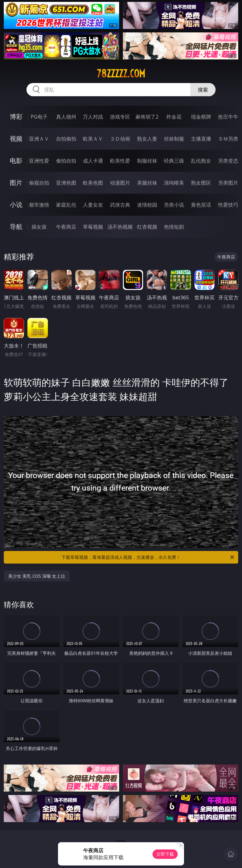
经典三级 (174, 161)
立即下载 (165, 854)
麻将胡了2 (147, 117)
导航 (16, 227)
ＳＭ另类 (228, 139)
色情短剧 (174, 227)
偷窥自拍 (39, 183)
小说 (16, 205)
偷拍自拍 (66, 161)
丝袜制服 (174, 139)
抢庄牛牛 (228, 117)
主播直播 (201, 139)
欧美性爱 (120, 161)
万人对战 (93, 117)
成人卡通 (93, 161)
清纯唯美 (174, 183)
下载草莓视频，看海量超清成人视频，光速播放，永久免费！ (148, 557)
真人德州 (66, 117)
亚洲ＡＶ (39, 139)
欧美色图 (93, 183)
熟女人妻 (147, 139)
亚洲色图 (66, 183)
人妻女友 (93, 205)
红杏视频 (147, 227)
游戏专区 (120, 117)
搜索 (203, 90)
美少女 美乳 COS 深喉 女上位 (37, 576)
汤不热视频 (120, 227)
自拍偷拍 (66, 139)
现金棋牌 (201, 117)
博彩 (16, 117)
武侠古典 (120, 205)
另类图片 (228, 183)
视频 (16, 139)
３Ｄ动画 (120, 139)
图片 (16, 183)
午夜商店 (66, 227)
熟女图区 (201, 183)
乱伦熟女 (201, 161)
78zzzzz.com (121, 74)
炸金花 (174, 117)
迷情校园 (147, 205)
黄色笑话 (201, 205)
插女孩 (39, 227)
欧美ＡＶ (93, 139)
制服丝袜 (147, 161)
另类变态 (228, 161)
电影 (16, 161)
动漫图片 (120, 183)
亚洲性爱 (39, 161)
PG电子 (39, 117)
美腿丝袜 (147, 183)
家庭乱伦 (66, 205)
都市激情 (39, 205)
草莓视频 (93, 227)
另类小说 (174, 205)
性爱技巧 (228, 205)
